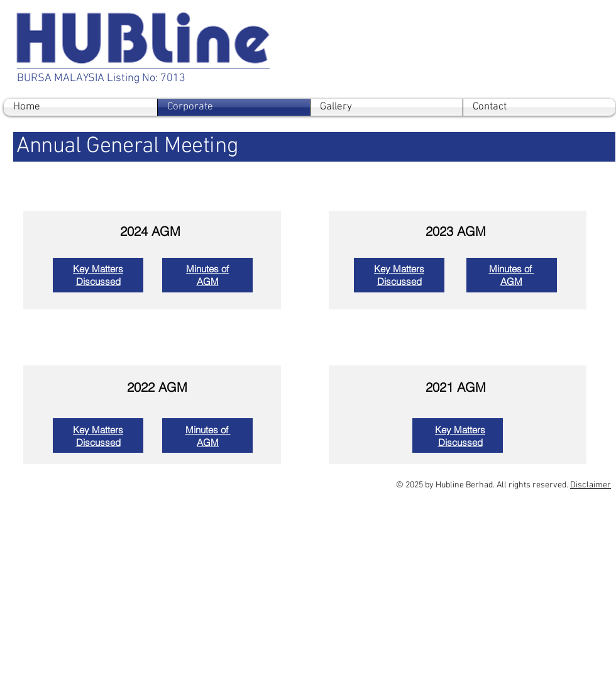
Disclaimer (591, 485)
